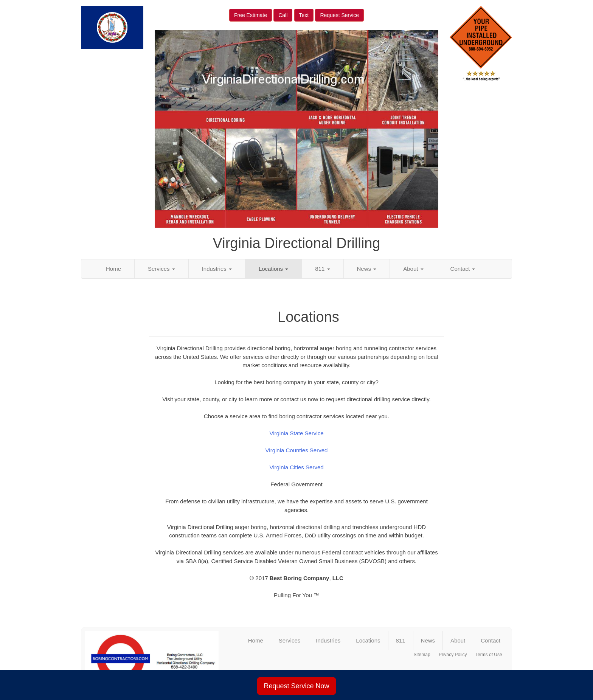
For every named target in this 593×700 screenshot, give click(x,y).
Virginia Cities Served (296, 467)
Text (304, 15)
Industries (217, 269)
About (413, 269)
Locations (273, 269)
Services (161, 269)
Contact (463, 269)
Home (113, 269)
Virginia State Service (296, 433)
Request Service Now (296, 686)
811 (322, 269)
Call (283, 15)
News (367, 269)
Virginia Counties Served (297, 450)
